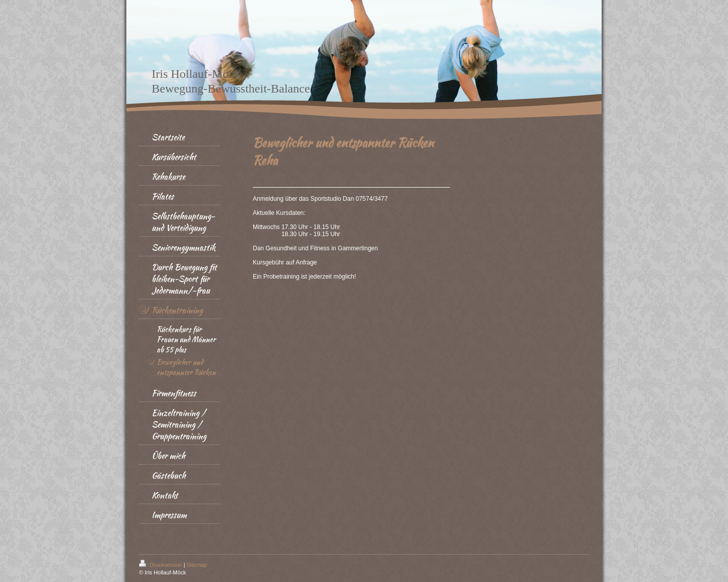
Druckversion (161, 565)
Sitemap (197, 565)
